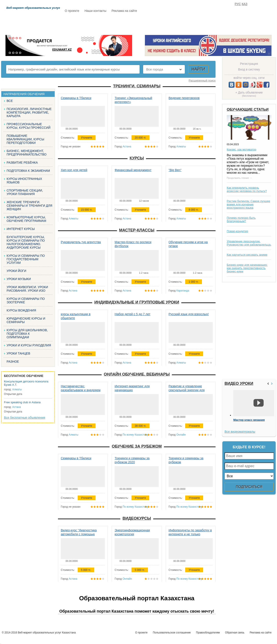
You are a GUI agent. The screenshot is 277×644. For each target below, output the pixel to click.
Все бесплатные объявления (25, 418)
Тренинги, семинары (137, 86)
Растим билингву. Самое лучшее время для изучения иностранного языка (248, 204)
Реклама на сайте (124, 11)
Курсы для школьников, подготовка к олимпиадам (27, 334)
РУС (238, 4)
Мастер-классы (137, 230)
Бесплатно (133, 24)
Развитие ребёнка (22, 163)
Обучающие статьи (248, 109)
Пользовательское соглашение (172, 633)
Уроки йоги (16, 271)
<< (269, 384)
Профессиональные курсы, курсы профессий (29, 126)
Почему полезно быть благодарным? (241, 219)
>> (272, 384)
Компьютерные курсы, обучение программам (26, 219)
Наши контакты (95, 11)
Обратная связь (235, 633)
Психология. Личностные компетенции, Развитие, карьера (29, 112)
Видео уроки (239, 384)
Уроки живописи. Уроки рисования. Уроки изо (27, 289)
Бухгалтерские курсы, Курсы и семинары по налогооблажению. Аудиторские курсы (26, 242)
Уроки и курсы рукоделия (29, 345)
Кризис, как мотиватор (242, 149)
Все (10, 101)
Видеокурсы (137, 518)
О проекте (72, 11)
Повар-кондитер (237, 231)
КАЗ (245, 4)
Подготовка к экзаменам (28, 171)
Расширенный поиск (202, 80)
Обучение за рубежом (137, 446)
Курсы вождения (21, 310)
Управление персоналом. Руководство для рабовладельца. (249, 243)
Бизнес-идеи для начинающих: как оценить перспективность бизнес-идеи (247, 268)
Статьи (158, 24)
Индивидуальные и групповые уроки (137, 302)
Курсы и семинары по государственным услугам (26, 259)
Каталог (107, 24)
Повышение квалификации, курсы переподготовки (25, 139)
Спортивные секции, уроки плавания (25, 192)
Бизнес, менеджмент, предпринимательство (27, 153)
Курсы (137, 158)
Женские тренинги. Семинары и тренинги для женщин (29, 206)
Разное (13, 362)
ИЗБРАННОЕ (222, 24)
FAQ (200, 24)
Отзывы (180, 24)
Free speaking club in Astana (22, 402)
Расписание (80, 24)
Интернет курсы (21, 229)
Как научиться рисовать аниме (247, 255)
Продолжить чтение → (239, 178)
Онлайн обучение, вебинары (137, 374)
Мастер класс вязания (249, 420)
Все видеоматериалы (240, 432)
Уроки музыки (19, 279)
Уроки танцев (18, 353)
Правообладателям (208, 633)
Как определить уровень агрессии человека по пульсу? (247, 189)
